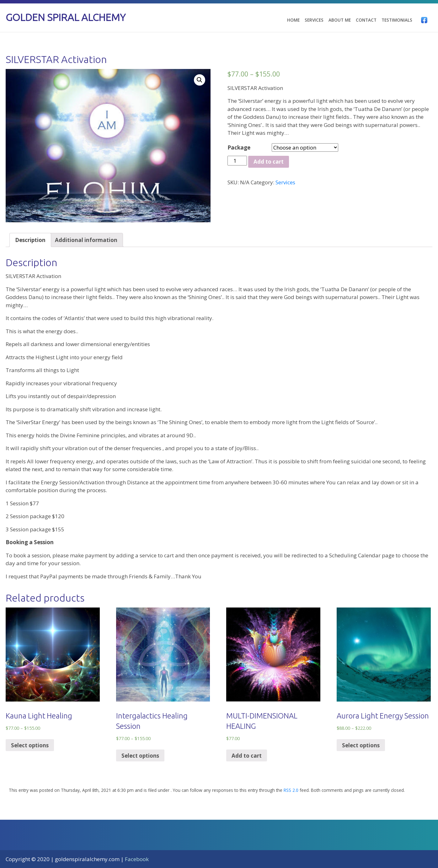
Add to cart (269, 162)
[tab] (30, 240)
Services (314, 20)
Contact (366, 20)
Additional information (86, 240)
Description (30, 240)
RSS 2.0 (291, 790)
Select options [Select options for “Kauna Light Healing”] (30, 745)
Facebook (137, 859)
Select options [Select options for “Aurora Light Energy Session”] (361, 745)
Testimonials (397, 20)
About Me (340, 20)
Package (239, 147)
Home (293, 20)
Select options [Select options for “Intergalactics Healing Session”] (140, 756)
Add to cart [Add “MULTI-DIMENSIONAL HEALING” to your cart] (247, 756)
